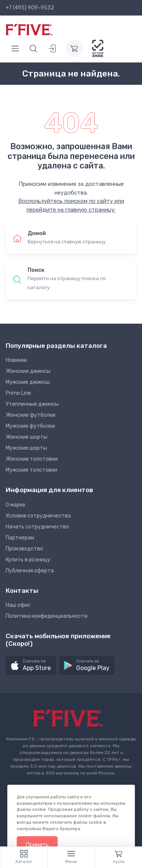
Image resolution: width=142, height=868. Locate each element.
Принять (37, 845)
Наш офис (18, 605)
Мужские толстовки (31, 470)
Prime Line (18, 393)
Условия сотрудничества (38, 516)
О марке (16, 505)
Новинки (16, 360)
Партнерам (20, 538)
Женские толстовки (32, 459)
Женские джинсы (28, 371)
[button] (31, 666)
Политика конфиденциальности (47, 616)
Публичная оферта (30, 571)
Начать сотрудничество (37, 527)
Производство (24, 549)
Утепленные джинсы (32, 404)
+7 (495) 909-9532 (30, 8)
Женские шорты (27, 437)
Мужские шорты (26, 448)
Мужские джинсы (28, 382)
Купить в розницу (28, 560)
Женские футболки (30, 415)
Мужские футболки (30, 426)
